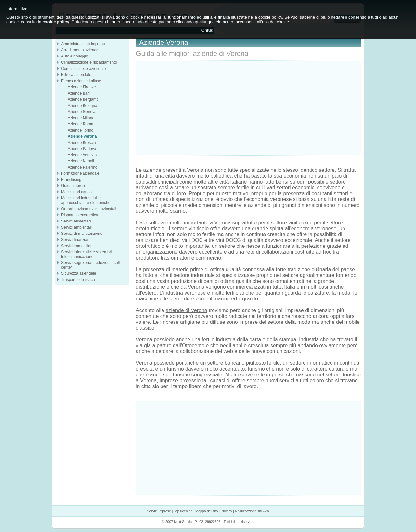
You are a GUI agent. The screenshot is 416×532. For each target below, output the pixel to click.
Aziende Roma (80, 124)
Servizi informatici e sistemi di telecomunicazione (87, 254)
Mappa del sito (207, 511)
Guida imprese (74, 186)
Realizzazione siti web (252, 511)
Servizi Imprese (159, 511)
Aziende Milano (81, 118)
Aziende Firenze (82, 87)
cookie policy (56, 22)
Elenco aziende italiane (81, 81)
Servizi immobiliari (77, 246)
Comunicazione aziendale (83, 69)
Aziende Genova (82, 112)
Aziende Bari (79, 93)
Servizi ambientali (76, 227)
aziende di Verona (187, 310)
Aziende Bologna (82, 106)
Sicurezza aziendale (78, 273)
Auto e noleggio (75, 56)
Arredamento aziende (80, 50)
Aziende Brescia (82, 143)
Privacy (226, 511)
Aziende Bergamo (83, 99)
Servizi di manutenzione (82, 234)
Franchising (71, 180)
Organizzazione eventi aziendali (89, 209)
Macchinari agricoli (77, 192)
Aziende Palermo (82, 167)
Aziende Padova (82, 149)
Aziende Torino (80, 130)
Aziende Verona (82, 136)
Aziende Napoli (81, 161)
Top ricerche (183, 511)
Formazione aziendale (80, 173)
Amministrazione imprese (83, 44)
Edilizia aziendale (76, 75)
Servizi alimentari (76, 221)
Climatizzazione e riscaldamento (89, 62)
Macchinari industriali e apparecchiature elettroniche (86, 200)
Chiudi (208, 30)
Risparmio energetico (79, 215)
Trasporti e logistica (78, 280)
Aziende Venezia (82, 155)
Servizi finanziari (75, 240)
